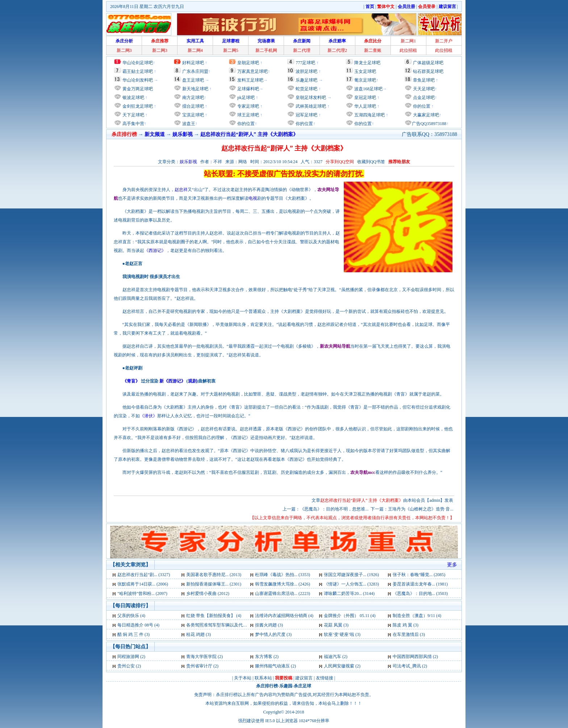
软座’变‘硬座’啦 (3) (342, 634)
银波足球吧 (133, 98)
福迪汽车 (333, 657)
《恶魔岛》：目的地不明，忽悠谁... (334, 509)
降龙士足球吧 (367, 63)
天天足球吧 (423, 89)
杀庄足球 (302, 686)
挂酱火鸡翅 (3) (269, 625)
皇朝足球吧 (248, 63)
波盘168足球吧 (368, 89)
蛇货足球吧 (307, 89)
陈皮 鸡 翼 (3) (406, 625)
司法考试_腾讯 (407, 666)
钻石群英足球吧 (428, 71)
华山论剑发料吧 (138, 80)
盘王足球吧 (193, 80)
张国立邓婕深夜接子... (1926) (351, 575)
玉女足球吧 (365, 71)
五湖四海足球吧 (369, 115)
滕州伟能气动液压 (272, 666)
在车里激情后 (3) (409, 634)
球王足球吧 (248, 115)
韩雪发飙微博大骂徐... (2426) (283, 584)
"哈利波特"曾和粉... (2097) (142, 593)
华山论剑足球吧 (138, 63)
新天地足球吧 (195, 89)
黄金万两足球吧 (138, 89)
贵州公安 (126, 666)
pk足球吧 (245, 98)
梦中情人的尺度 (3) (273, 634)
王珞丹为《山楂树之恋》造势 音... (421, 509)
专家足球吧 (248, 106)
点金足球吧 (423, 98)
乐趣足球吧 (306, 80)
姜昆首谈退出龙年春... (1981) (420, 584)
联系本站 (263, 678)
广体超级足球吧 (428, 63)
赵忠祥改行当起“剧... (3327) (144, 575)
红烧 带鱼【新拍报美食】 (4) (214, 616)
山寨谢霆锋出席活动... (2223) (283, 593)
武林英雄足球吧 (310, 106)
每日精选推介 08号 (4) (138, 625)
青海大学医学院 (201, 657)
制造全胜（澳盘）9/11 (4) (417, 616)
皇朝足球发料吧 (310, 98)
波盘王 (188, 124)
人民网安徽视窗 (339, 666)
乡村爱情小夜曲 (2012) (208, 593)
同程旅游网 (128, 657)
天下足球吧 (133, 115)
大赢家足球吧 (425, 115)
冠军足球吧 (306, 115)
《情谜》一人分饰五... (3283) (351, 584)
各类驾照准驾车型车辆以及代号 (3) (220, 625)
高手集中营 (133, 124)
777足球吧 (305, 63)
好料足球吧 (193, 63)
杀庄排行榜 (267, 686)
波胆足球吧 (306, 71)
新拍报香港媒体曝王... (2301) (214, 584)
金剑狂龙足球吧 (137, 106)
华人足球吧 (365, 106)
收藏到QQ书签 (371, 162)
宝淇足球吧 (193, 115)
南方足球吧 (193, 98)
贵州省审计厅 (199, 666)
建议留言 (304, 678)
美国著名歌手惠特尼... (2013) (214, 575)
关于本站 (243, 678)
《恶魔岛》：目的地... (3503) (420, 593)
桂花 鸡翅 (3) (199, 634)
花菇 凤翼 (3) (336, 625)
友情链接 (325, 678)
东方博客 (264, 657)
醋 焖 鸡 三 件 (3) (133, 634)
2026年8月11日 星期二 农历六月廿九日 (147, 7)
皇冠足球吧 (365, 98)
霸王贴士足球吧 (138, 71)
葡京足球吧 (365, 80)
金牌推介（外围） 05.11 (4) (350, 616)
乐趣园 (286, 686)
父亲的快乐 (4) (131, 616)
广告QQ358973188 (429, 124)
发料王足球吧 (250, 80)
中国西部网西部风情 (412, 657)
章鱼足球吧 (424, 80)
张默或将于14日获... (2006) (143, 584)
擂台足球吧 (193, 106)
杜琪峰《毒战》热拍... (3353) (283, 575)
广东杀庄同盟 (195, 71)
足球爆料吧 (248, 89)
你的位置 (245, 124)
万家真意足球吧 (252, 71)
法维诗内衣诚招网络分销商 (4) (284, 616)
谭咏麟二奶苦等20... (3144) (349, 593)
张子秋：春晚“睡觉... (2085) (419, 575)
